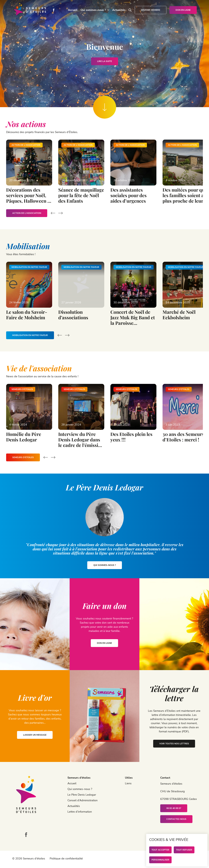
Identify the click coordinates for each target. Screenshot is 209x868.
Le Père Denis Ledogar (82, 795)
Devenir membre (151, 10)
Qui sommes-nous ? (93, 10)
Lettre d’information (80, 812)
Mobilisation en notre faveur (30, 335)
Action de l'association (27, 213)
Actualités (119, 10)
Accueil (73, 10)
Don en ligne (183, 10)
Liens (128, 783)
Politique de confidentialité (66, 859)
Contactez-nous (176, 819)
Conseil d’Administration (82, 800)
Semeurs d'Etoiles (23, 457)
